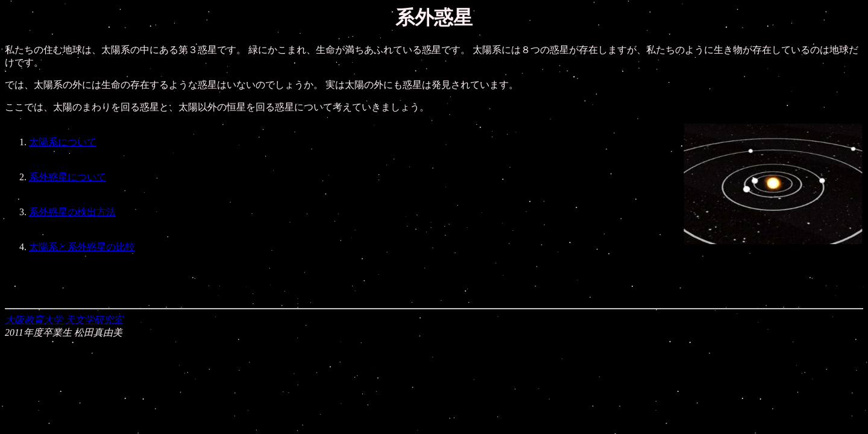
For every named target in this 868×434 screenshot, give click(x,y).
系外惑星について (68, 177)
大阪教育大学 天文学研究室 (64, 320)
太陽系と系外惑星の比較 (82, 247)
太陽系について (63, 142)
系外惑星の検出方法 (72, 212)
